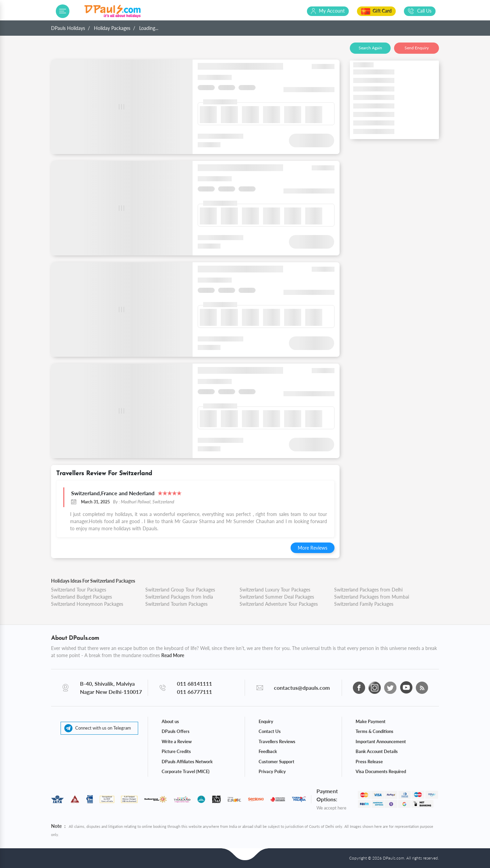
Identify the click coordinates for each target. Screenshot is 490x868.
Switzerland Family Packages (364, 604)
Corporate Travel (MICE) (186, 771)
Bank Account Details (377, 751)
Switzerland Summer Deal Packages (277, 597)
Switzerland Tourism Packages (176, 604)
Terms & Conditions (374, 731)
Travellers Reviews (277, 741)
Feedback (268, 751)
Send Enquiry (417, 48)
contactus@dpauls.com (302, 688)
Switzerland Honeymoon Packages (87, 604)
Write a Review (177, 741)
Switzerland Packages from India (179, 597)
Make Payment (371, 721)
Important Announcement (381, 741)
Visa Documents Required (381, 771)
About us (170, 721)
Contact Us (270, 731)
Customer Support (276, 762)
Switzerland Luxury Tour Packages (275, 590)
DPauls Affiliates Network (187, 762)
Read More (173, 655)
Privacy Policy (272, 771)
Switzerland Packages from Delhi (368, 590)
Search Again (370, 48)
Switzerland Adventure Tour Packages (279, 604)
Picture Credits (176, 751)
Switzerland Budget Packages (81, 597)
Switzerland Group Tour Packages (180, 590)
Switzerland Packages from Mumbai (372, 597)
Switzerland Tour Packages (79, 590)
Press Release (369, 762)
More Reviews (313, 548)
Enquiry (266, 721)
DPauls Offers (176, 731)
